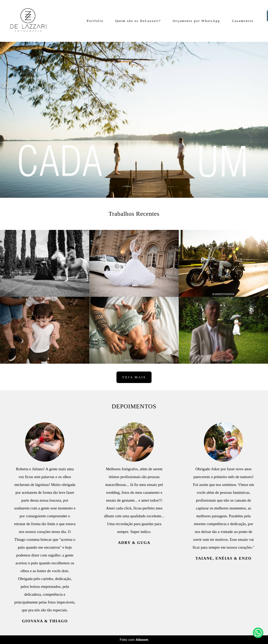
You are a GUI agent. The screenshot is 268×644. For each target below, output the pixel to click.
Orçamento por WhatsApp (196, 21)
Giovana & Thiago (45, 621)
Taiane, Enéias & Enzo (224, 558)
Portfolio (95, 21)
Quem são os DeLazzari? (138, 21)
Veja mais (134, 377)
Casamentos (243, 21)
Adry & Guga (134, 543)
